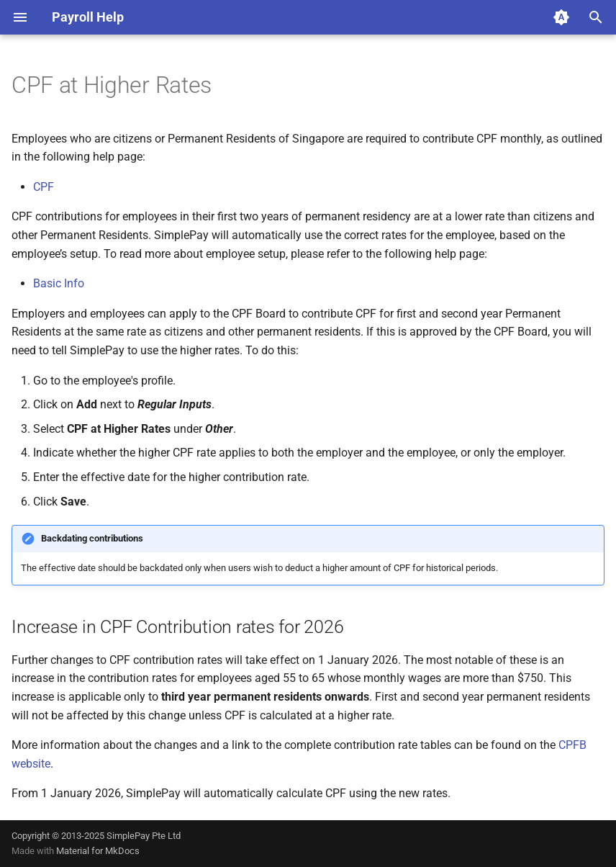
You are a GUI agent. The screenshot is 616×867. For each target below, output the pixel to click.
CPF (44, 187)
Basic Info (59, 283)
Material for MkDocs (98, 851)
